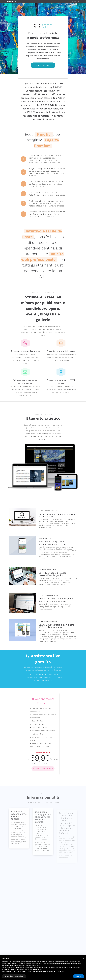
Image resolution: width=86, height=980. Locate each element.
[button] (83, 958)
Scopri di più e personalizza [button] (14, 976)
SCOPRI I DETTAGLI (43, 65)
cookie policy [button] (36, 966)
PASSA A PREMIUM (43, 769)
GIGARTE (12, 1)
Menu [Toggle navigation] (75, 1)
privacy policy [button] (62, 962)
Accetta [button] (79, 976)
